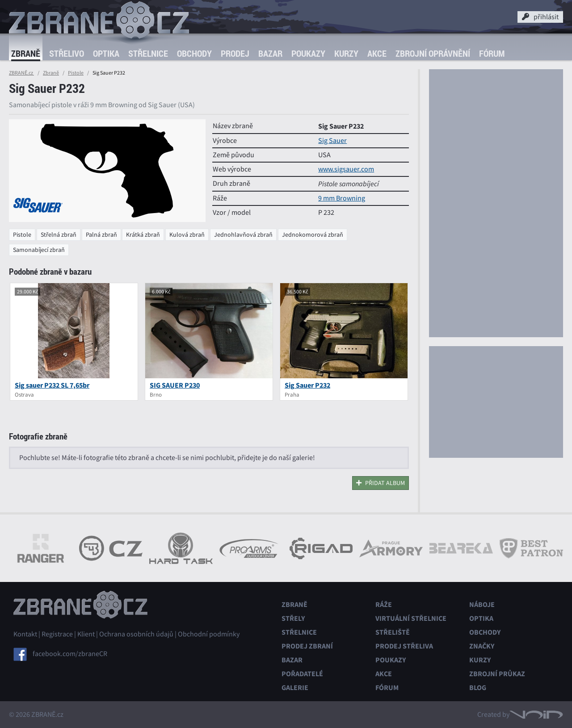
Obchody (194, 53)
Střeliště (393, 632)
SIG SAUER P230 (175, 385)
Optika (106, 53)
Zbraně (26, 53)
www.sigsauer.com (346, 169)
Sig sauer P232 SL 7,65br (52, 385)
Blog (478, 688)
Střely (293, 618)
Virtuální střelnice (411, 618)
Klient (86, 634)
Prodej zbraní (307, 646)
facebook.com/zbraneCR (70, 654)
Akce (377, 53)
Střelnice (148, 53)
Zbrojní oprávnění (433, 53)
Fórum (492, 53)
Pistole (76, 73)
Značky (482, 646)
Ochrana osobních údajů (136, 634)
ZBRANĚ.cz (21, 73)
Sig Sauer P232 (307, 385)
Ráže (384, 605)
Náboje (482, 605)
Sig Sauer (332, 141)
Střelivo (67, 53)
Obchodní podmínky (209, 634)
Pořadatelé (302, 674)
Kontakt (25, 634)
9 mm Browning (342, 198)
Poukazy (308, 53)
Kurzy (346, 53)
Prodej (235, 53)
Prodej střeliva (404, 646)
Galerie (295, 688)
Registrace (57, 634)
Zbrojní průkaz (497, 674)
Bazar (270, 53)
